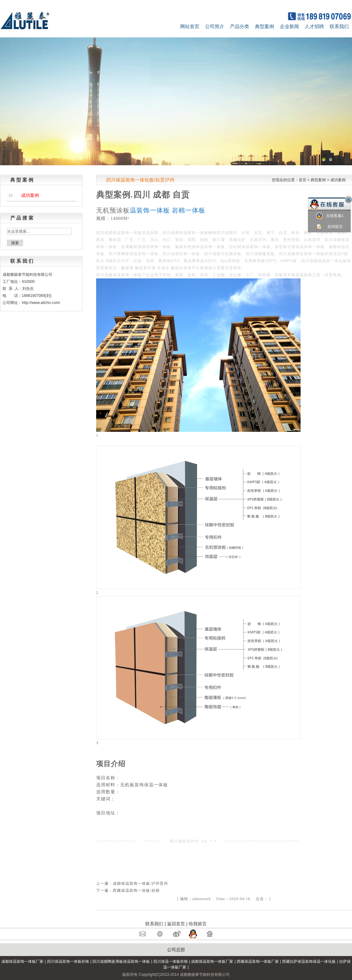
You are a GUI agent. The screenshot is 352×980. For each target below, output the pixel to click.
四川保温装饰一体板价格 (68, 961)
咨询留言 (329, 227)
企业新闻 (289, 26)
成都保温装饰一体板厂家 (22, 961)
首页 (302, 180)
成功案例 (338, 180)
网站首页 (190, 26)
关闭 (348, 199)
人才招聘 (314, 26)
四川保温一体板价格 (171, 961)
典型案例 (264, 26)
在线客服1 (330, 216)
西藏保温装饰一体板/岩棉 (136, 891)
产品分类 (240, 26)
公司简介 (215, 26)
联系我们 (339, 26)
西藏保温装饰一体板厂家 (258, 961)
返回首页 (176, 924)
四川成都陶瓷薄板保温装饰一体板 (121, 961)
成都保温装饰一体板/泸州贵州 (140, 883)
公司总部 (176, 950)
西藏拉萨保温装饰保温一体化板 (309, 961)
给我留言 (198, 924)
